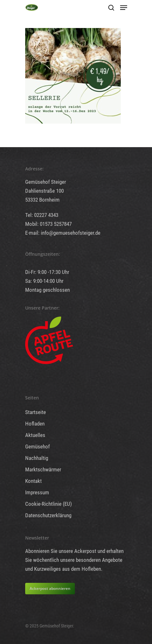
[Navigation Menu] (124, 8)
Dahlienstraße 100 (44, 191)
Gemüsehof (37, 447)
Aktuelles (35, 435)
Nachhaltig (37, 458)
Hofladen (35, 424)
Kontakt (33, 481)
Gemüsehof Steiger (46, 182)
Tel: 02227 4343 (42, 215)
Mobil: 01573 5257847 (48, 224)
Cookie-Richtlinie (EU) (48, 504)
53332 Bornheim (42, 200)
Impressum (37, 492)
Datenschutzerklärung (48, 515)
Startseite (36, 412)
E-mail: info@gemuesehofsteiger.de (63, 233)
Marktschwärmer (43, 469)
